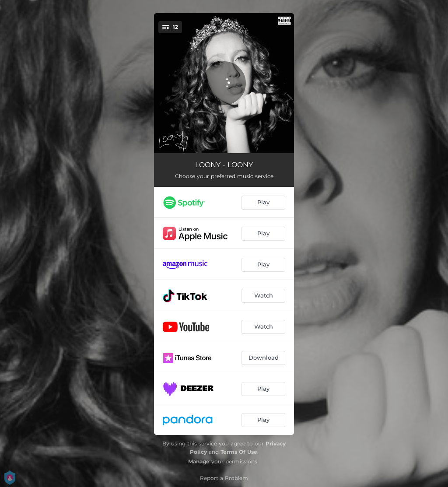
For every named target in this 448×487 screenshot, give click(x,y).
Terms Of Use (239, 452)
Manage (199, 461)
